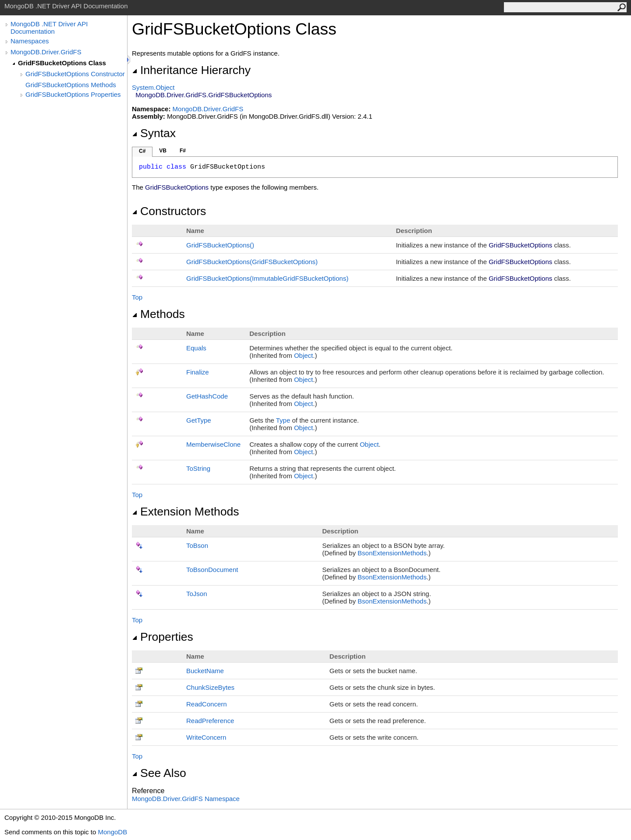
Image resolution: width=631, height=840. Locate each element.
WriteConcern (206, 737)
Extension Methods (186, 512)
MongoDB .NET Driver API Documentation (49, 28)
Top (137, 297)
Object (303, 355)
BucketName (205, 671)
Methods (158, 314)
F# (183, 151)
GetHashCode (207, 396)
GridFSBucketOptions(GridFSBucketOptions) (252, 262)
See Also (159, 773)
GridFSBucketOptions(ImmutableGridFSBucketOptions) (267, 278)
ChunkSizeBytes (210, 687)
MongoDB (112, 832)
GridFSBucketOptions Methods (71, 85)
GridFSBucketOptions (220, 245)
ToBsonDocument (212, 570)
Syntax (154, 133)
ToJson (197, 594)
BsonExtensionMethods (392, 553)
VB (163, 151)
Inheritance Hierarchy (191, 70)
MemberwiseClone (213, 444)
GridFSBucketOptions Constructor (75, 74)
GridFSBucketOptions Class (62, 63)
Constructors (169, 211)
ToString (198, 468)
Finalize (198, 372)
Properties (163, 637)
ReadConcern (207, 704)
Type (283, 420)
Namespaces (30, 41)
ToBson (197, 545)
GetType (199, 420)
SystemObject (153, 87)
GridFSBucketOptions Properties (73, 94)
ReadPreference (210, 721)
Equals (196, 348)
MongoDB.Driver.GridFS (46, 52)
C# (142, 151)
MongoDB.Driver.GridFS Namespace (186, 799)
